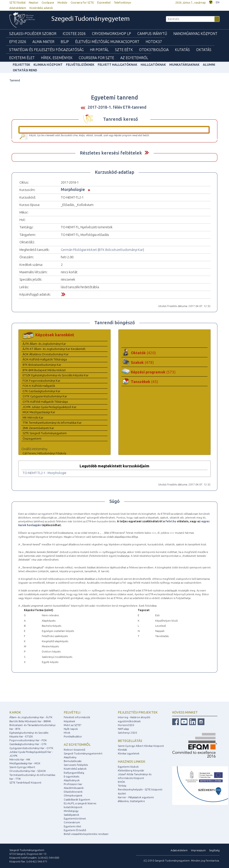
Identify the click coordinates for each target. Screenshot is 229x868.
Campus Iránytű (152, 34)
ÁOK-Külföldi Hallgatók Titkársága (45, 359)
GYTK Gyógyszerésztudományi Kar (45, 396)
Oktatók (143, 353)
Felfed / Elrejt (147, 153)
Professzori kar (73, 784)
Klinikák (122, 750)
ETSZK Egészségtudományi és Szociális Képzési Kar (56, 375)
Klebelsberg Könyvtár (131, 770)
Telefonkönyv (122, 3)
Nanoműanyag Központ (195, 34)
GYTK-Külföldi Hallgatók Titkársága (45, 402)
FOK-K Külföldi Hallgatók (39, 386)
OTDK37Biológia (154, 50)
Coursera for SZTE (82, 3)
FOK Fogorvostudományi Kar (41, 381)
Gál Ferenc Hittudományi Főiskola (44, 453)
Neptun (34, 3)
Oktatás (204, 50)
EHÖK (121, 782)
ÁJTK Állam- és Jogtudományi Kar (44, 344)
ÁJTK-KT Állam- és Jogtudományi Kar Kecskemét (54, 349)
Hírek (67, 733)
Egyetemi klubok (128, 767)
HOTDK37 (154, 42)
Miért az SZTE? (72, 725)
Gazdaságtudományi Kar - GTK (28, 744)
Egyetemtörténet (75, 818)
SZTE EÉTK (124, 50)
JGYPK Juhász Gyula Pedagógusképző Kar (50, 407)
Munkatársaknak (184, 65)
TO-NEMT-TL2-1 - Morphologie (45, 473)
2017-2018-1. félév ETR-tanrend (117, 107)
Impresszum (198, 850)
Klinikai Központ (48, 65)
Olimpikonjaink (73, 795)
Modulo (62, 3)
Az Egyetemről (134, 58)
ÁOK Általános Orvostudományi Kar (46, 354)
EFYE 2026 (18, 42)
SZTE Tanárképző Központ (25, 782)
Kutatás (182, 50)
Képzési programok (153, 372)
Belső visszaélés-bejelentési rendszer (86, 834)
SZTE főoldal (17, 3)
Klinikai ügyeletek (129, 753)
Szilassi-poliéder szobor (33, 34)
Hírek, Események (57, 58)
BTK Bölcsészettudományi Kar (121, 250)
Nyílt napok (71, 729)
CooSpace (48, 3)
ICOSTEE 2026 (74, 34)
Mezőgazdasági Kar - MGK (25, 763)
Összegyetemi (32, 438)
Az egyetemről (77, 744)
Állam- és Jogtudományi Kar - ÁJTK (31, 717)
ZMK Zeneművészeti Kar (38, 428)
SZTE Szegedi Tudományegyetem (45, 433)
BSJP (65, 42)
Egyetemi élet (22, 58)
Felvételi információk (77, 717)
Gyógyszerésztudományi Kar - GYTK (31, 748)
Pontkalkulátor (73, 736)
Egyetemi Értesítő (75, 830)
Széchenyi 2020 (127, 733)
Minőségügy (71, 811)
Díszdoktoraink (73, 792)
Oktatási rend (25, 70)
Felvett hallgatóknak (118, 65)
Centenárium (72, 822)
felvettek (21, 65)
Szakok (142, 362)
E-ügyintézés (71, 776)
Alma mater (43, 42)
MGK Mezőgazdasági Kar (39, 412)
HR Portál (99, 50)
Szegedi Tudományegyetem (90, 19)
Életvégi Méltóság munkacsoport (107, 42)
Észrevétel (104, 3)
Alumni (209, 65)
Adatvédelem (18, 8)
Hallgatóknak (153, 65)
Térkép (122, 786)
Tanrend (15, 80)
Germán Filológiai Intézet (79, 250)
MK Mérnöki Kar (33, 417)
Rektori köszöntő (74, 750)
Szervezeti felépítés (76, 765)
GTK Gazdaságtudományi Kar (41, 391)
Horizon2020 (126, 725)
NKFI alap (123, 729)
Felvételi (72, 712)
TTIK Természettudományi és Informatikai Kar (52, 423)
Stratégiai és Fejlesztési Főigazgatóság (46, 50)
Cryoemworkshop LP (111, 34)
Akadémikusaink (74, 788)
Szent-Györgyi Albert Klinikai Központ (141, 746)
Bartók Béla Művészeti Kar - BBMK (30, 721)
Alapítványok (72, 780)
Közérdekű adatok (41, 8)
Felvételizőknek (80, 65)
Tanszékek (144, 382)
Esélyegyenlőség (74, 773)
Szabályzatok (71, 815)
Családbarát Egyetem (77, 799)
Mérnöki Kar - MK (20, 759)
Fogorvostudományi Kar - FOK (28, 740)
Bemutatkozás (73, 761)
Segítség (214, 850)
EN (218, 2)
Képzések (69, 721)
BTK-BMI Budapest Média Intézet (44, 370)
